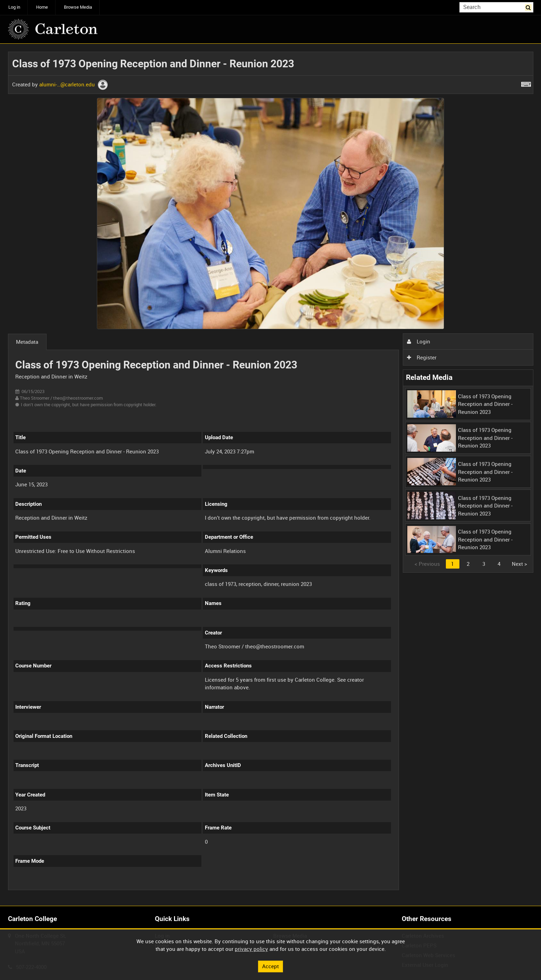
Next (519, 564)
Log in (14, 7)
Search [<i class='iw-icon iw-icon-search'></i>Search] (529, 7)
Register (422, 357)
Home (42, 7)
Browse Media (78, 7)
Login (418, 341)
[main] (271, 475)
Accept (270, 966)
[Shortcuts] (526, 83)
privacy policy (251, 949)
